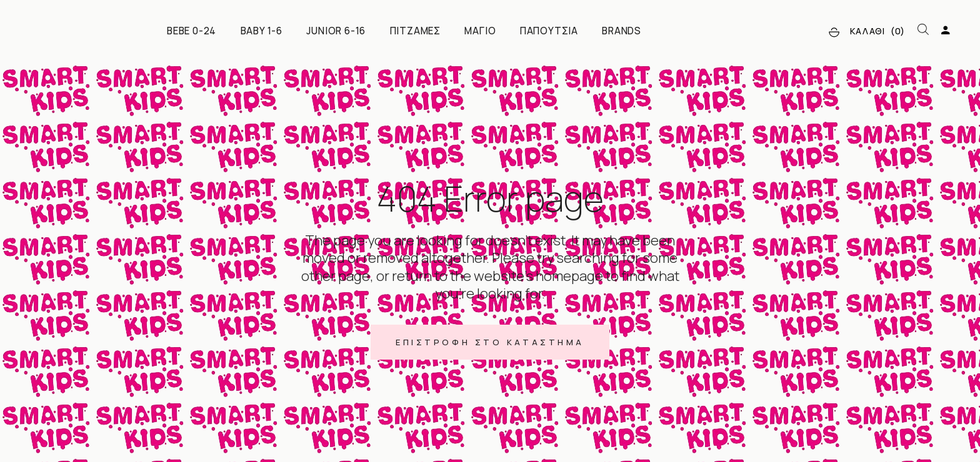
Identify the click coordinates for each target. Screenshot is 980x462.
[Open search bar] (923, 30)
